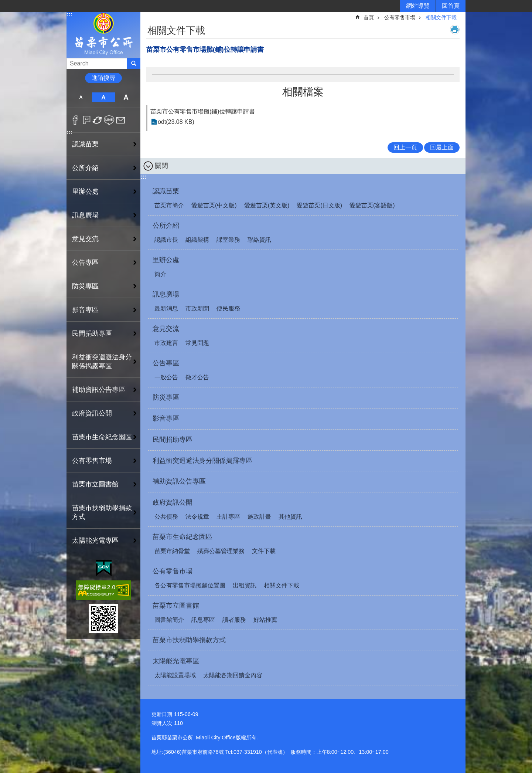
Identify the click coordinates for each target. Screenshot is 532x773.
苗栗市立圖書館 (176, 606)
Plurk (87, 120)
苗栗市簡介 (169, 205)
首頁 (369, 17)
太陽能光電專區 (176, 661)
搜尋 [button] (134, 64)
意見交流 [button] (85, 239)
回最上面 (442, 147)
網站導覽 (418, 6)
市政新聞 (197, 308)
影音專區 (85, 310)
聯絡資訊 (259, 240)
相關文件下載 (441, 17)
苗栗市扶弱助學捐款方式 (102, 512)
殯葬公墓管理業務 (221, 551)
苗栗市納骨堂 (172, 551)
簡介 (160, 274)
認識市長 (166, 240)
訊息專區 (203, 620)
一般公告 (166, 377)
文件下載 (264, 551)
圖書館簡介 (169, 620)
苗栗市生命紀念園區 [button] (102, 437)
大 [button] (126, 97)
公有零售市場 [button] (92, 461)
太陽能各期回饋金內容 (233, 675)
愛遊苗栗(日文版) (319, 205)
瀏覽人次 (162, 723)
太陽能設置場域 (175, 675)
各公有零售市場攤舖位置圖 (190, 585)
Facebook (75, 120)
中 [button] (103, 97)
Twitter (98, 120)
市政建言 (166, 343)
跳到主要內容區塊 (4, 4)
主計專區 (228, 517)
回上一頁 (405, 147)
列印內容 (455, 30)
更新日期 (162, 714)
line (109, 120)
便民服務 (228, 308)
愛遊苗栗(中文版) (214, 205)
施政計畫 (259, 517)
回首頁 (451, 6)
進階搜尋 (103, 78)
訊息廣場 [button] (85, 215)
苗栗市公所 (103, 35)
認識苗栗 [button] (85, 144)
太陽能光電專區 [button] (95, 540)
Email (121, 120)
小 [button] (81, 97)
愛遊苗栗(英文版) (267, 205)
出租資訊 (245, 585)
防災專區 (85, 286)
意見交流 (166, 329)
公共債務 (166, 517)
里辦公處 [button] (85, 191)
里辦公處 (166, 260)
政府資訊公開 (173, 502)
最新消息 (166, 308)
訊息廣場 (166, 294)
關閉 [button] (161, 166)
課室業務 (228, 240)
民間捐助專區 (92, 333)
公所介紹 (166, 226)
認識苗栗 (166, 191)
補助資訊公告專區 (99, 390)
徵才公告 (197, 377)
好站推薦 (265, 620)
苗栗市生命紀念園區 (183, 537)
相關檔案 (303, 92)
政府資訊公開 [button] (92, 413)
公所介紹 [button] (85, 168)
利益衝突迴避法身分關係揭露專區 (102, 362)
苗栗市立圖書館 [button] (95, 484)
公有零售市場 (400, 17)
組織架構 (197, 240)
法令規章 (197, 517)
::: (69, 14)
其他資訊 (290, 517)
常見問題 (197, 343)
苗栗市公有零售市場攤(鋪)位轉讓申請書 (203, 111)
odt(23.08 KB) (176, 122)
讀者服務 (234, 620)
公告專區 (166, 363)
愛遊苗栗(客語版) (372, 205)
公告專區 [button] (85, 262)
